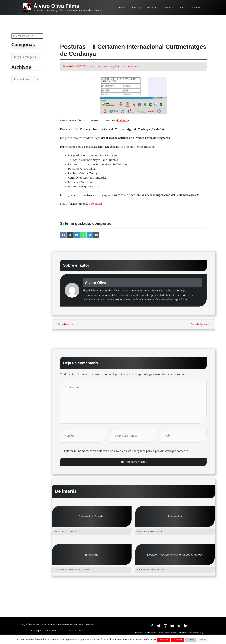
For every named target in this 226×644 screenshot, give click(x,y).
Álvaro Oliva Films (56, 6)
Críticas (77, 571)
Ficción (139, 633)
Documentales (151, 633)
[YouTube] (172, 626)
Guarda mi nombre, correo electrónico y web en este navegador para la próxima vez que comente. (126, 453)
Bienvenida (175, 518)
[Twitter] (159, 626)
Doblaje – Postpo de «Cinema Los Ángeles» (175, 556)
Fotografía (183, 633)
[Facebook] (152, 626)
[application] (177, 8)
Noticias (112, 66)
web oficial (96, 204)
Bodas (173, 633)
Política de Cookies (75, 631)
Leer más (203, 640)
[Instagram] (165, 626)
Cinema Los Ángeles (92, 518)
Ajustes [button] (191, 640)
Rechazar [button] (177, 640)
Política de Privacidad (54, 631)
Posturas (123, 121)
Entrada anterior (65, 324)
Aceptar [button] (164, 640)
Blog (200, 633)
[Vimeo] (179, 626)
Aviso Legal (36, 631)
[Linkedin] (186, 626)
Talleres (193, 633)
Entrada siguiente (201, 324)
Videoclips (164, 633)
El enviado (92, 556)
